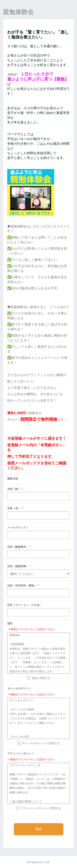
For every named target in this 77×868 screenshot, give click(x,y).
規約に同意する (41, 678)
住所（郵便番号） (18, 547)
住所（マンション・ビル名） (25, 605)
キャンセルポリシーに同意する (41, 743)
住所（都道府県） (18, 566)
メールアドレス (17, 527)
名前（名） (14, 508)
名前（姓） (14, 489)
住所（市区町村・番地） (22, 585)
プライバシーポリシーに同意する (41, 808)
